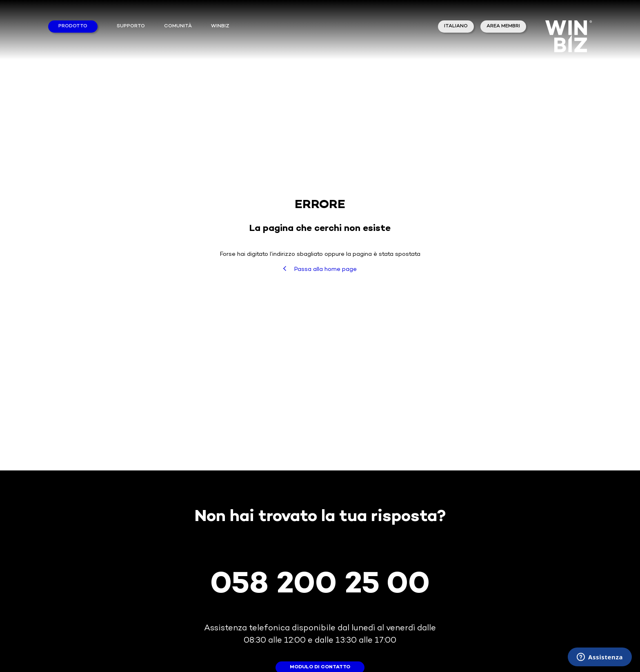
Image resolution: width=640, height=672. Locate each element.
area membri (503, 26)
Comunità (178, 26)
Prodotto (73, 26)
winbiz (220, 26)
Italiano (456, 26)
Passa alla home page (320, 269)
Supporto (131, 26)
